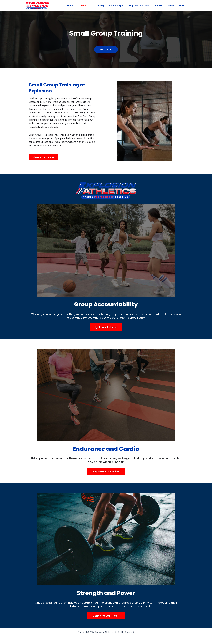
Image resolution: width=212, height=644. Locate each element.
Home (76, 6)
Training (103, 6)
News (172, 6)
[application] (94, 6)
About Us (160, 6)
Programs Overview (141, 6)
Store (182, 6)
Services (89, 6)
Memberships (119, 6)
